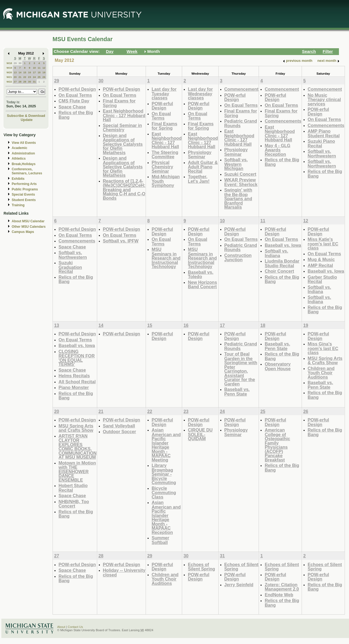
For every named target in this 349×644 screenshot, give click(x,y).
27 (15, 82)
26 (44, 77)
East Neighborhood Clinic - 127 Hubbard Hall (124, 115)
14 (20, 72)
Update (27, 120)
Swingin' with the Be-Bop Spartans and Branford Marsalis (238, 198)
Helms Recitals (74, 376)
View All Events (24, 143)
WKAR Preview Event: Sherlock (241, 182)
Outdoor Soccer (120, 432)
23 (30, 77)
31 (34, 82)
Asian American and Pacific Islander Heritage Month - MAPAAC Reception (166, 517)
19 (44, 72)
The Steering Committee (165, 155)
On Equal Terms (75, 95)
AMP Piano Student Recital (324, 133)
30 (20, 63)
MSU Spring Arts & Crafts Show (325, 361)
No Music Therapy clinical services (324, 99)
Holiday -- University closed (124, 572)
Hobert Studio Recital (73, 488)
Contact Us (75, 627)
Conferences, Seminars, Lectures (27, 171)
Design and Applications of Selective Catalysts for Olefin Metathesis (123, 144)
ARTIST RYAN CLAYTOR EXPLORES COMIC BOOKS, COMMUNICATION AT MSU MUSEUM (78, 447)
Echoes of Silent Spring (201, 567)
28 (20, 82)
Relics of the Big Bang (76, 115)
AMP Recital (320, 265)
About (61, 627)
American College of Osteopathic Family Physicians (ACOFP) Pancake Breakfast (277, 445)
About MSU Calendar (28, 221)
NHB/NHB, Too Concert (74, 504)
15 (25, 72)
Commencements (283, 121)
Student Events (24, 200)
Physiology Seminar (200, 155)
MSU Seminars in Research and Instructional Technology (166, 258)
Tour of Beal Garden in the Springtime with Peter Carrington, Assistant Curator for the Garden (241, 369)
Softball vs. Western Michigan (236, 164)
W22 (9, 82)
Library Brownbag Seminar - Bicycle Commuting (164, 474)
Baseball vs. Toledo (200, 274)
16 (30, 72)
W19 (9, 68)
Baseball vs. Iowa (283, 245)
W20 (9, 72)
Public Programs (25, 189)
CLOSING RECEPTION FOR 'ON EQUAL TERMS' (77, 358)
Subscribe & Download (26, 116)
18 (39, 72)
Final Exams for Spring (119, 103)
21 (20, 77)
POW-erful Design (77, 89)
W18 (9, 63)
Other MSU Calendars (29, 227)
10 (34, 68)
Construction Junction (238, 258)
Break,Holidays (24, 164)
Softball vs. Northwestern (322, 154)
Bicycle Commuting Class (164, 493)
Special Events (23, 195)
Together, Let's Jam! (199, 179)
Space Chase (72, 107)
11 (39, 68)
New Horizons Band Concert (202, 285)
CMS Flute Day (74, 101)
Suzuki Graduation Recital (70, 267)
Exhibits (18, 179)
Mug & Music (321, 259)
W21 (9, 77)
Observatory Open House (278, 366)
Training (18, 205)
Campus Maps (23, 232)
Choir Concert (279, 271)
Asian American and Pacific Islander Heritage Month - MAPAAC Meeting (166, 445)
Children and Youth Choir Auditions (321, 373)
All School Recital (77, 382)
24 (34, 77)
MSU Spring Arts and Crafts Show (76, 428)
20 (15, 77)
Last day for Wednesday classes (200, 93)
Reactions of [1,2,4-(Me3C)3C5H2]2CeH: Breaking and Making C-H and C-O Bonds (124, 189)
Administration (23, 153)
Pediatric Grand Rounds (241, 123)
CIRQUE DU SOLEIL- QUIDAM (200, 434)
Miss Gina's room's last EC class (323, 348)
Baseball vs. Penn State (237, 392)
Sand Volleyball (119, 426)
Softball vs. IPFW (121, 241)
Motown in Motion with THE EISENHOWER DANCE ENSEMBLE (77, 471)
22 (25, 77)
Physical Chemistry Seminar (162, 167)
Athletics (19, 159)
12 (44, 68)
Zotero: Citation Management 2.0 (282, 587)
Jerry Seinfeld (239, 585)
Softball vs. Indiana (276, 253)
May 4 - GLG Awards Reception (277, 150)
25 (39, 77)
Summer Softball (160, 540)
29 (15, 63)
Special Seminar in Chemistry (123, 128)
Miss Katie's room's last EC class (323, 244)
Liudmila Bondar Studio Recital (282, 263)
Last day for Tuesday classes (164, 93)
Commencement (241, 89)
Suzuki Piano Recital (321, 143)
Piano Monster (74, 387)
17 (34, 72)
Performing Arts (24, 184)
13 (15, 72)
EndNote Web (279, 595)
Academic (19, 148)
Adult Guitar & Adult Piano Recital (203, 167)
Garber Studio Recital (322, 279)
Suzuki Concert (240, 174)
